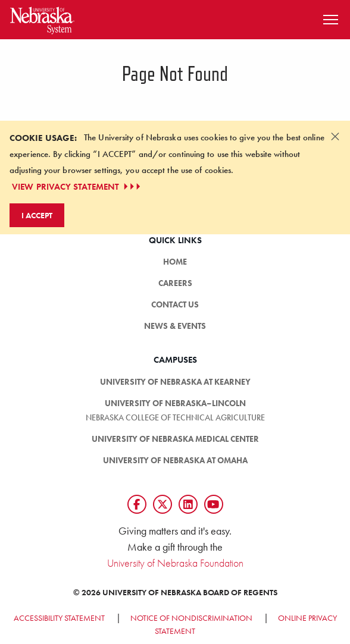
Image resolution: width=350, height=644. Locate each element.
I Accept (37, 215)
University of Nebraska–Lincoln (175, 403)
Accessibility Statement (59, 618)
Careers (175, 283)
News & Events (175, 326)
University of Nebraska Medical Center (175, 439)
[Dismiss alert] (335, 136)
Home (175, 262)
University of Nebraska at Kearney (175, 382)
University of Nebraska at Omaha (175, 460)
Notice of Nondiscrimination (191, 618)
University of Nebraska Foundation (175, 563)
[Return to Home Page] (42, 18)
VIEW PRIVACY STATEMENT (77, 187)
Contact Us (175, 304)
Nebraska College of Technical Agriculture (175, 417)
